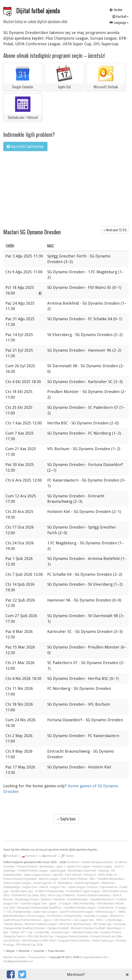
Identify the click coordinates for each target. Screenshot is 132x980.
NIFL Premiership (84, 903)
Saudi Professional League (76, 912)
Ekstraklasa (65, 883)
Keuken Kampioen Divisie (97, 862)
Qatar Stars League (45, 912)
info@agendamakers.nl (18, 961)
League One (29, 887)
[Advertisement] (66, 187)
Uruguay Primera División (74, 940)
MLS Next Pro (63, 920)
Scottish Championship (50, 891)
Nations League (49, 879)
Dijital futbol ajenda (38, 11)
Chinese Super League (17, 883)
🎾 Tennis (68, 856)
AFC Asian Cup (102, 924)
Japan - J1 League (60, 903)
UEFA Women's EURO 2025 (39, 940)
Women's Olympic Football (88, 928)
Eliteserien (108, 883)
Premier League (102, 866)
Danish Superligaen (87, 883)
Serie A (119, 866)
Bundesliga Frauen (27, 899)
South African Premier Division (22, 920)
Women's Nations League (41, 924)
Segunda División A (102, 899)
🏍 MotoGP (50, 856)
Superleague (58, 871)
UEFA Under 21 (108, 875)
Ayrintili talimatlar (25, 146)
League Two (58, 887)
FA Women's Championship (65, 916)
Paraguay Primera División (72, 936)
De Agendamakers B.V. (94, 957)
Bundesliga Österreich (82, 871)
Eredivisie (73, 862)
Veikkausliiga (11, 887)
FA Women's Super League (83, 891)
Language (119, 22)
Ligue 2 (48, 920)
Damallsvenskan (77, 899)
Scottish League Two (34, 903)
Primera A (90, 875)
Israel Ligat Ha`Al (45, 883)
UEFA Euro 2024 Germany (75, 924)
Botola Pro (117, 916)
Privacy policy (37, 957)
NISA (100, 920)
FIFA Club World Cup (40, 936)
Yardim (116, 10)
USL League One (84, 920)
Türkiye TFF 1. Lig (21, 932)
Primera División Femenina (94, 895)
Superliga (9, 871)
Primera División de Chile (106, 936)
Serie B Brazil (11, 940)
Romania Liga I (61, 932)
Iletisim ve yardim (14, 957)
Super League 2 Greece (83, 887)
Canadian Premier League (80, 908)
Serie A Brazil (73, 875)
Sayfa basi (66, 819)
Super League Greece (37, 875)
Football (120, 16)
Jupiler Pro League (79, 866)
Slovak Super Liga (22, 891)
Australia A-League (96, 916)
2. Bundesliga (114, 920)
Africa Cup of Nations (62, 895)
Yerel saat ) (115, 230)
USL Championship (19, 912)
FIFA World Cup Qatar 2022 (29, 895)
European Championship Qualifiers (39, 908)
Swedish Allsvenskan (111, 879)
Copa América (108, 887)
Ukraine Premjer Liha (85, 932)
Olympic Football (58, 928)
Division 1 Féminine (53, 899)
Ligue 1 (61, 866)
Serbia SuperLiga (103, 940)
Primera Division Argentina (20, 879)
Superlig (104, 871)
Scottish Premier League (33, 871)
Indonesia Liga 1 (106, 912)
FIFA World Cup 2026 (29, 945)
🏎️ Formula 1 (30, 856)
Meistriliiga (114, 928)
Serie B (44, 887)
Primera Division (27, 866)
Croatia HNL (42, 932)
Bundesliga (47, 866)
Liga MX (58, 875)
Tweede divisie (13, 924)
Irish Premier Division (74, 879)
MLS (93, 879)
